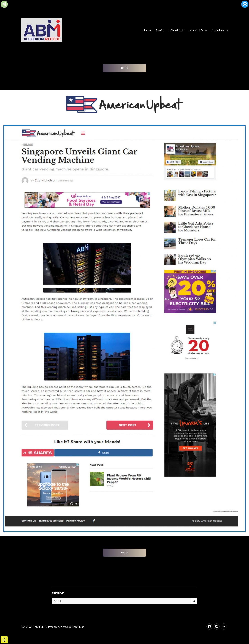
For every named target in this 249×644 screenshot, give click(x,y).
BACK (125, 68)
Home (147, 30)
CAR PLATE (176, 30)
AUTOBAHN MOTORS (33, 627)
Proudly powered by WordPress (66, 627)
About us (218, 30)
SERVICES (196, 30)
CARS (160, 30)
